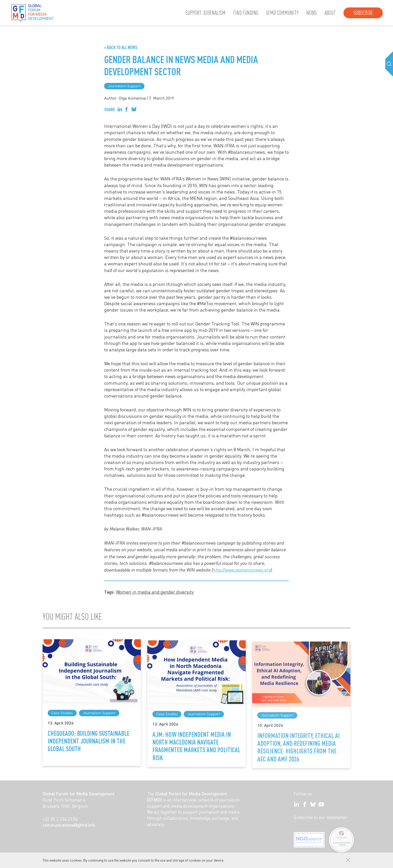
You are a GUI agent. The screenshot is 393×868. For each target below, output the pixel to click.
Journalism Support (124, 86)
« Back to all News (121, 47)
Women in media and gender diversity (155, 592)
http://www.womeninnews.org (242, 570)
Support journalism (205, 13)
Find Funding (246, 13)
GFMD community (282, 13)
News (312, 13)
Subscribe (363, 13)
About (330, 13)
